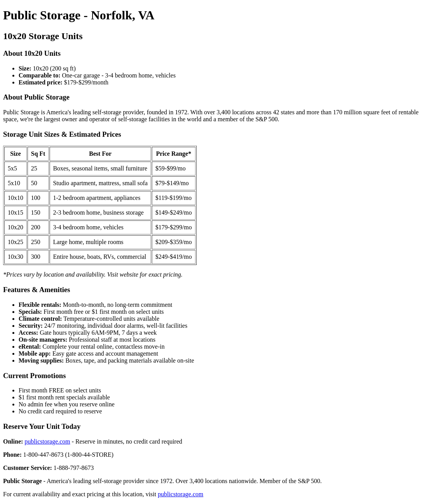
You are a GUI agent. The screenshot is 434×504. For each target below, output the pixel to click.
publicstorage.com (48, 441)
